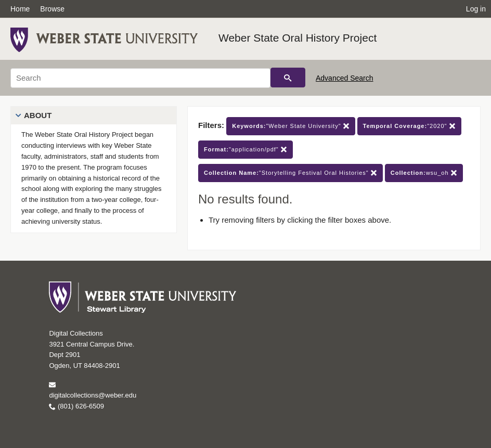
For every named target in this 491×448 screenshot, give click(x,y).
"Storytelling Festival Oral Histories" (290, 173)
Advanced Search (345, 78)
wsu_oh (424, 173)
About (38, 115)
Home (20, 9)
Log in (476, 9)
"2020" (409, 126)
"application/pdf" (245, 150)
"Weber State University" (290, 126)
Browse (52, 9)
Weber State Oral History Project (298, 38)
